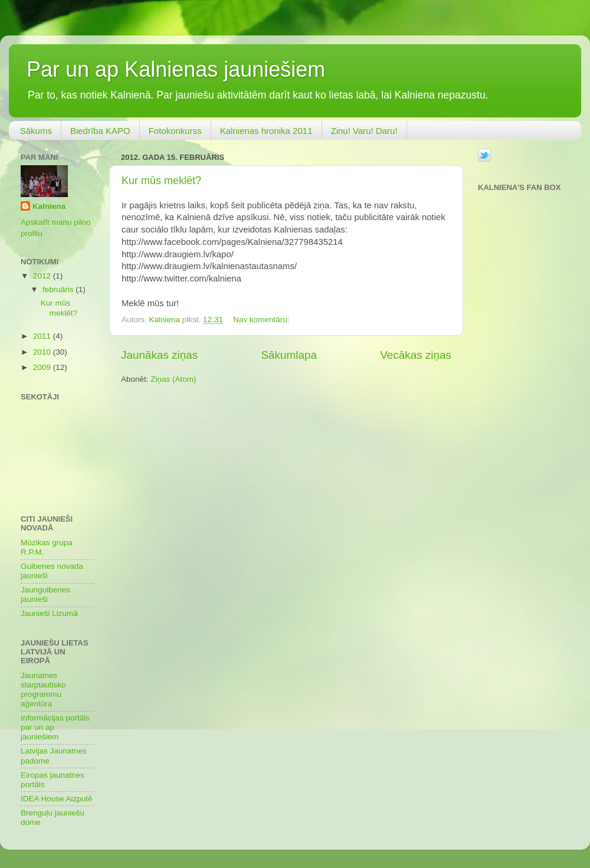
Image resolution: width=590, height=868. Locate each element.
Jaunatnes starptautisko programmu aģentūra (43, 690)
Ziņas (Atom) (173, 379)
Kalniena (49, 206)
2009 (43, 367)
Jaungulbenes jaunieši (45, 595)
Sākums (36, 131)
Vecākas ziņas (416, 355)
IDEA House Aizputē (57, 799)
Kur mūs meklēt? (161, 181)
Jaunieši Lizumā (49, 613)
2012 (43, 276)
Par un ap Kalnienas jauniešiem (176, 69)
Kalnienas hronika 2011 (266, 131)
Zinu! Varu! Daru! (364, 131)
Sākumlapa (289, 355)
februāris (59, 289)
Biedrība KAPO (100, 131)
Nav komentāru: (262, 320)
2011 (43, 336)
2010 (43, 352)
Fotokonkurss (175, 131)
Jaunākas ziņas (159, 355)
